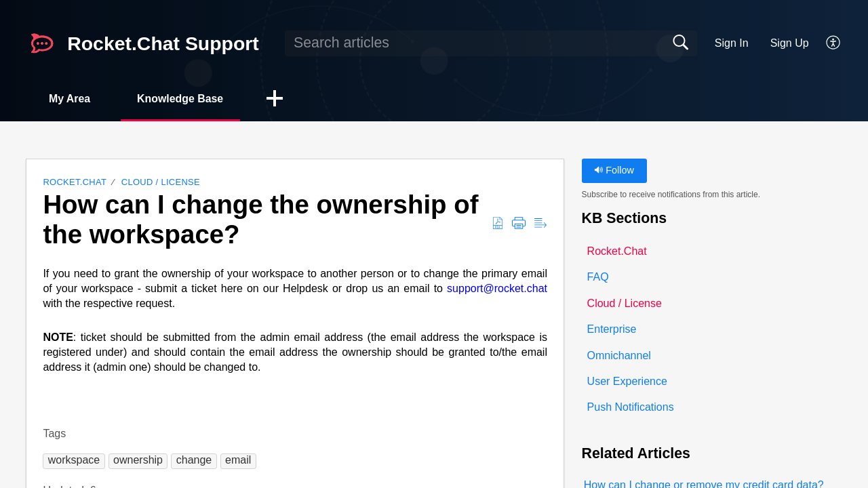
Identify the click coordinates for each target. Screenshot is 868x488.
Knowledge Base (182, 99)
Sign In (732, 43)
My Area (71, 99)
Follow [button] (614, 171)
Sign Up (790, 43)
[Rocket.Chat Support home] (42, 43)
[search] (491, 43)
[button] (834, 43)
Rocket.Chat (75, 183)
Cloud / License (161, 183)
